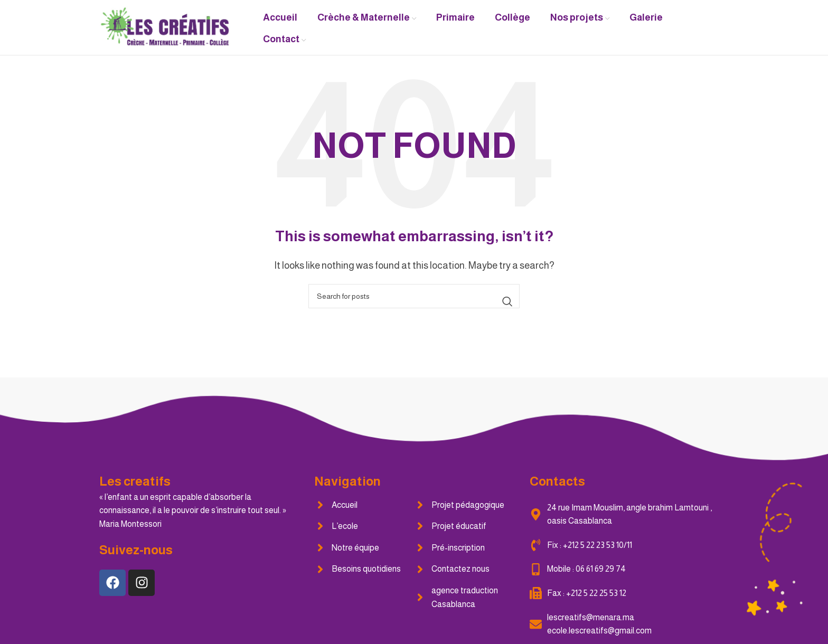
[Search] (414, 296)
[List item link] (364, 505)
